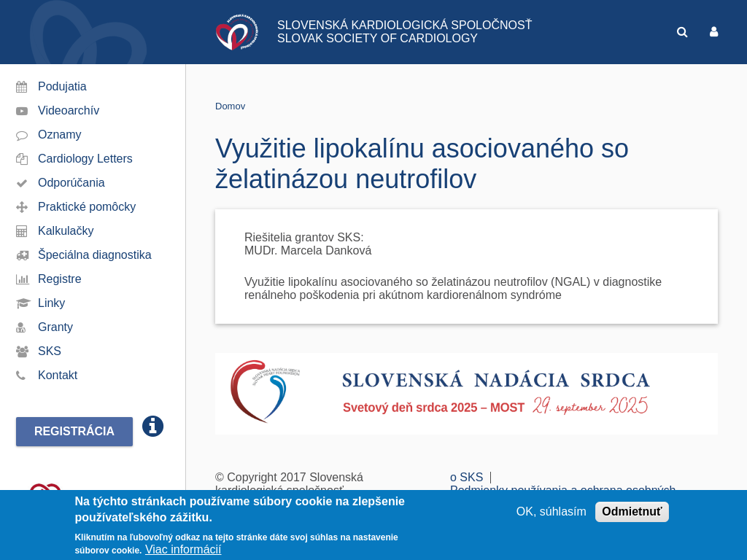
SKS (50, 351)
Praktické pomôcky (87, 207)
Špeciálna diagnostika (95, 255)
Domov (230, 106)
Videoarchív (69, 110)
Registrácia (74, 431)
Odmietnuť (632, 512)
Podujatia (62, 86)
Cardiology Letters (85, 159)
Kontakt (58, 375)
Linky (51, 303)
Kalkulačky (66, 231)
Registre (60, 279)
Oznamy (60, 135)
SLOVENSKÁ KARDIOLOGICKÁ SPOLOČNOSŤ (405, 25)
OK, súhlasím (551, 512)
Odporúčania (71, 183)
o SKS (467, 477)
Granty (55, 327)
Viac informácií (183, 551)
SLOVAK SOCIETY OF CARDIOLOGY (378, 38)
